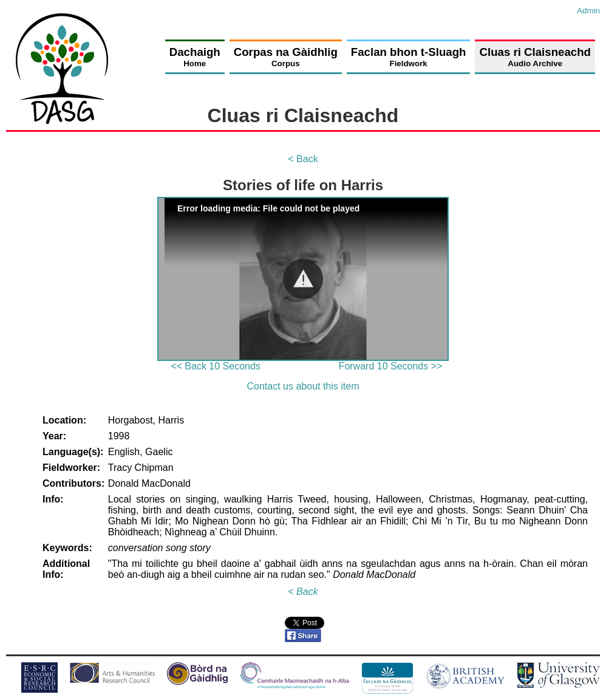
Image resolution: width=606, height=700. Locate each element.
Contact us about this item (303, 386)
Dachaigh (195, 57)
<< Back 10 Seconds (216, 366)
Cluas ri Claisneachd (535, 57)
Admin (588, 11)
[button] (303, 279)
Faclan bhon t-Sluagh (409, 57)
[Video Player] (303, 279)
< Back (303, 159)
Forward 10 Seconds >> (391, 366)
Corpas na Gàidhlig (286, 57)
